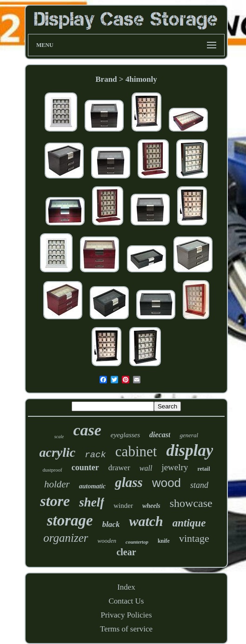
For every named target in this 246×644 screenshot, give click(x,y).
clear (126, 552)
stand (199, 485)
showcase (191, 503)
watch (146, 521)
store (55, 501)
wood (166, 483)
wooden (107, 541)
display (189, 450)
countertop (137, 542)
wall (146, 468)
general (189, 435)
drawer (119, 468)
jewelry (175, 467)
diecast (160, 435)
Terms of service (126, 629)
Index (126, 587)
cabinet (136, 451)
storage (70, 520)
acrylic (58, 452)
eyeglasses (125, 435)
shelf (92, 502)
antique (189, 523)
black (111, 524)
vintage (194, 538)
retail (203, 469)
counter (85, 467)
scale (59, 437)
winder (123, 506)
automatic (93, 486)
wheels (151, 506)
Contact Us (126, 601)
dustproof (52, 470)
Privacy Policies (126, 615)
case (87, 430)
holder (57, 484)
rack (95, 455)
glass (129, 482)
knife (164, 541)
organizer (66, 538)
